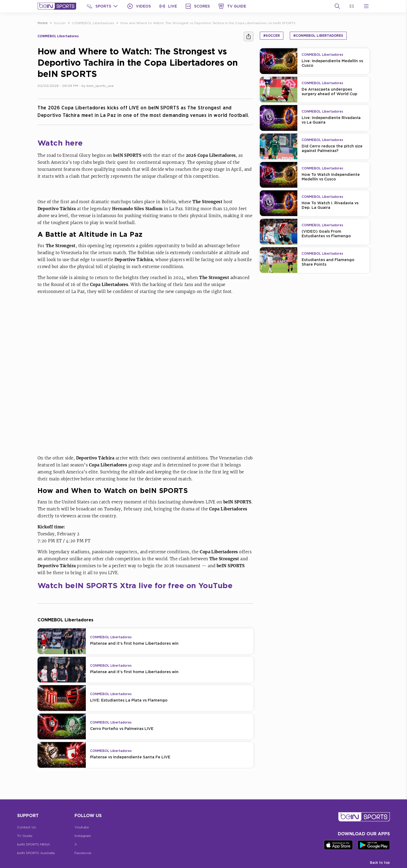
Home (43, 23)
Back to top (380, 863)
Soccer (60, 23)
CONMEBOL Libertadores (93, 23)
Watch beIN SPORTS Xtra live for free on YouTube (135, 585)
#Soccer (272, 36)
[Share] (249, 36)
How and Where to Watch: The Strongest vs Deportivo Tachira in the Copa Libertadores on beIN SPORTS (208, 23)
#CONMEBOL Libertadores (318, 36)
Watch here (60, 143)
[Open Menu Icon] (366, 6)
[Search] (337, 6)
